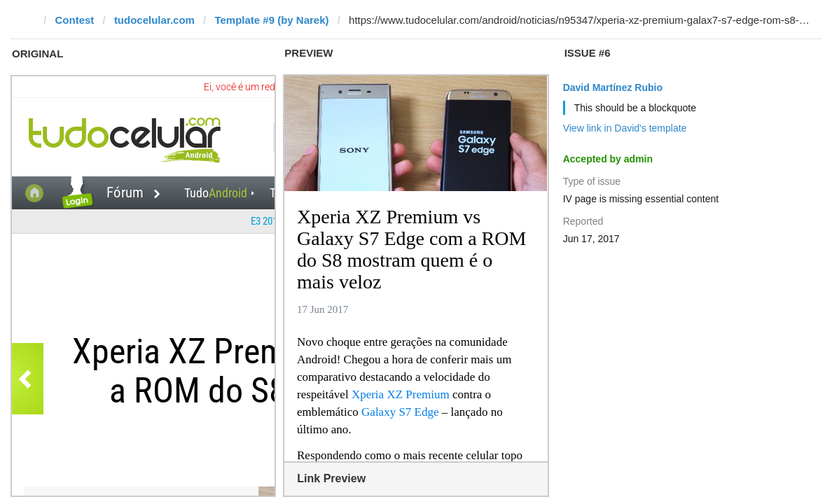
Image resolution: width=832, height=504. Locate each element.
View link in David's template (625, 128)
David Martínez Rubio (613, 87)
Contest (75, 20)
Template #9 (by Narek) (271, 20)
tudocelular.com (154, 20)
